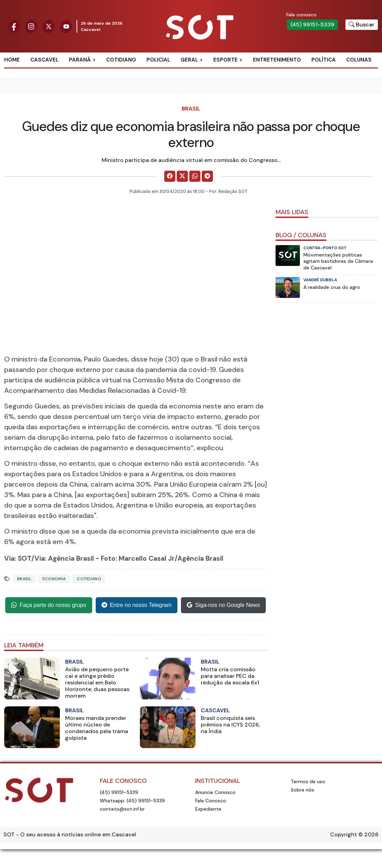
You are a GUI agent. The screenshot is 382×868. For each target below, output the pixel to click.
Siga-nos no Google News (223, 605)
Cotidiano (121, 60)
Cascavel (44, 60)
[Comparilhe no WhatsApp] (195, 176)
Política (324, 60)
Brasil (191, 109)
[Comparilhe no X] (182, 176)
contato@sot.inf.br (122, 809)
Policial (158, 60)
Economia (54, 579)
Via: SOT (18, 558)
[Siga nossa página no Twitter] (49, 26)
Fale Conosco (211, 801)
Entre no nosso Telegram (137, 605)
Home (12, 60)
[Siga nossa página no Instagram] (31, 26)
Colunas (359, 60)
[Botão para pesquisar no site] (362, 25)
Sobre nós (303, 790)
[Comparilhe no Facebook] (170, 176)
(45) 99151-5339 (312, 25)
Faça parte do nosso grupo (49, 605)
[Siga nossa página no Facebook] (14, 26)
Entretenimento (277, 60)
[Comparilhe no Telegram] (207, 176)
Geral (189, 60)
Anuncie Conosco (215, 792)
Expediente (208, 809)
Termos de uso (308, 781)
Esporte (225, 60)
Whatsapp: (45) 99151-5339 (132, 801)
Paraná (80, 60)
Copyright (344, 834)
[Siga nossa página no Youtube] (66, 26)
